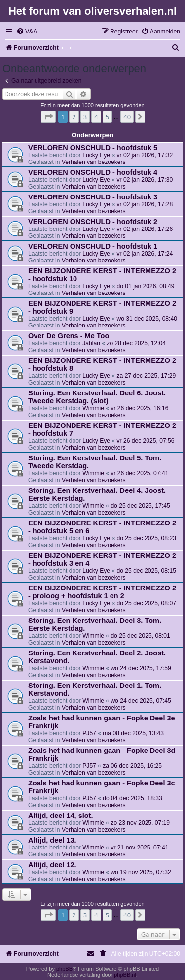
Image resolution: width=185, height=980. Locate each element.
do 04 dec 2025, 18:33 (132, 798)
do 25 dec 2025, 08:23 (147, 538)
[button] (48, 117)
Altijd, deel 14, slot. (60, 816)
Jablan (91, 343)
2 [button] (74, 117)
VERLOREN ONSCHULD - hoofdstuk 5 (93, 148)
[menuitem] (27, 32)
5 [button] (107, 117)
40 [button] (127, 117)
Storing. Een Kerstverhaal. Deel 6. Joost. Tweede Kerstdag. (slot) (97, 397)
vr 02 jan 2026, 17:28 (145, 204)
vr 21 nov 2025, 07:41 (139, 848)
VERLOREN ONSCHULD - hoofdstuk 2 (93, 222)
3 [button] (85, 117)
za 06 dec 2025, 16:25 (132, 766)
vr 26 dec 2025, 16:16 (139, 408)
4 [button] (96, 117)
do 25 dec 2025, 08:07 (147, 603)
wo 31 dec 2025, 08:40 (147, 319)
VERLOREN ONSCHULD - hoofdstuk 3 (93, 197)
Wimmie (93, 408)
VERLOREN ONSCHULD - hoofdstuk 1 (93, 246)
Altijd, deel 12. (52, 865)
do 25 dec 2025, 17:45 (140, 506)
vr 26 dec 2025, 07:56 (146, 441)
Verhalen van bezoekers (94, 162)
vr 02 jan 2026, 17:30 (145, 180)
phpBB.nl (125, 975)
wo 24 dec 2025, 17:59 (141, 668)
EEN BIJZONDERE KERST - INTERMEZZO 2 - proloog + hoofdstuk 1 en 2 (102, 592)
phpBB (64, 969)
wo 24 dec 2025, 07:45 (141, 701)
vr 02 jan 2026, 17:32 (145, 155)
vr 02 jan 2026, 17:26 (145, 229)
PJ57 (89, 733)
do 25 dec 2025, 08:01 (140, 636)
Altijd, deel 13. (52, 840)
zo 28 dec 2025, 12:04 (136, 343)
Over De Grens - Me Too (69, 336)
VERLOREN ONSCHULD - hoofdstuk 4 (93, 172)
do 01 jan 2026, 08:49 (146, 286)
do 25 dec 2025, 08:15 (147, 571)
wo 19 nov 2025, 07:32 (141, 872)
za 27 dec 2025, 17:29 (147, 376)
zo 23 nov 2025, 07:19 (140, 823)
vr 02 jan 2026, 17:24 (145, 254)
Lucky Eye (96, 155)
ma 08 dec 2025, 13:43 (133, 733)
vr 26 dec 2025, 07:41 (139, 473)
